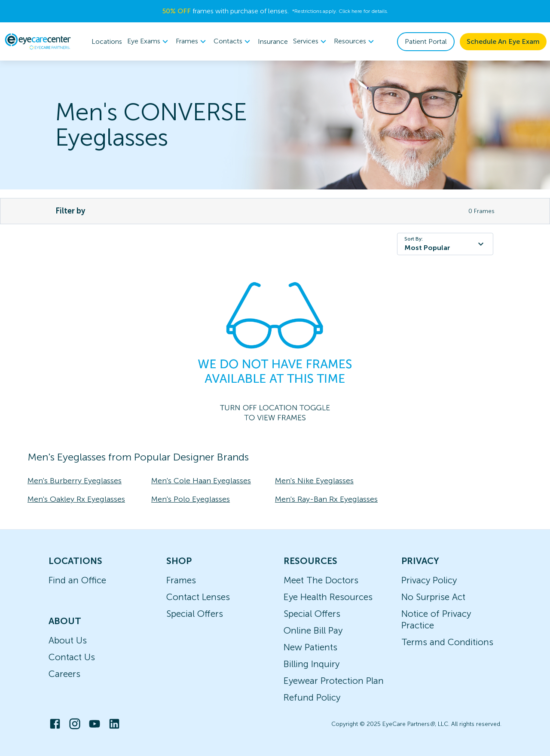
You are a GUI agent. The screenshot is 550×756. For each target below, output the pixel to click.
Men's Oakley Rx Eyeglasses (76, 499)
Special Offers (195, 614)
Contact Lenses (198, 597)
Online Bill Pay (313, 630)
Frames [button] (192, 42)
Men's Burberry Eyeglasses (75, 481)
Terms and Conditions (447, 642)
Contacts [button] (233, 42)
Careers (64, 674)
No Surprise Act (433, 597)
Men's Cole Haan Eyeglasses (201, 481)
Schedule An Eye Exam (503, 41)
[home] (38, 41)
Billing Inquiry (312, 664)
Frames (181, 580)
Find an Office (77, 580)
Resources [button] (355, 42)
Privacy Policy (429, 580)
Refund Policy (312, 697)
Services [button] (311, 42)
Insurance (273, 41)
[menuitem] (149, 41)
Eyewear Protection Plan (334, 681)
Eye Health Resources (328, 597)
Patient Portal (426, 41)
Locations (107, 41)
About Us (68, 640)
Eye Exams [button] (149, 42)
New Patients (310, 647)
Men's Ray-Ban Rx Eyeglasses (326, 499)
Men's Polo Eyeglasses (191, 499)
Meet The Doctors (321, 580)
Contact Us (72, 657)
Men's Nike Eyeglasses (314, 481)
